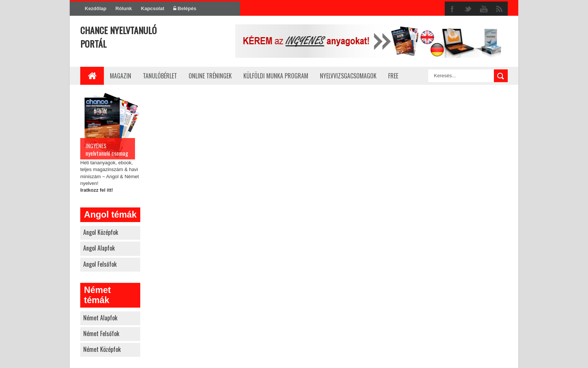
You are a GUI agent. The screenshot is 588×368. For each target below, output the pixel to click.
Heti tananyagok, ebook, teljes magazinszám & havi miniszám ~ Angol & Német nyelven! (110, 142)
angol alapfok (99, 248)
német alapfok (100, 318)
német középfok (102, 349)
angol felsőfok (100, 264)
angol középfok (101, 232)
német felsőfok (101, 333)
